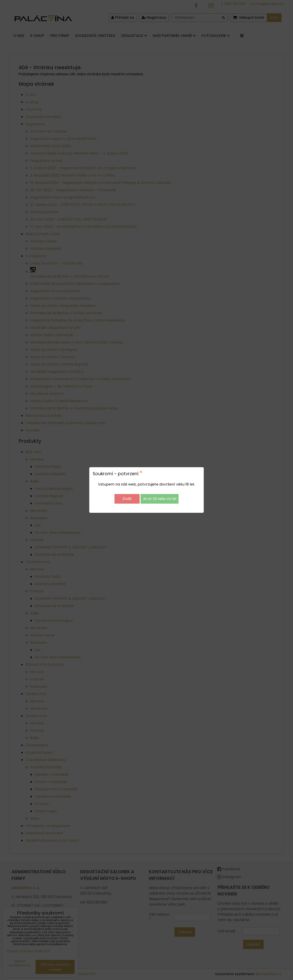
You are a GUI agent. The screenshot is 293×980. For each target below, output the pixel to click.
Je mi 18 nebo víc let (160, 499)
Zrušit (127, 499)
